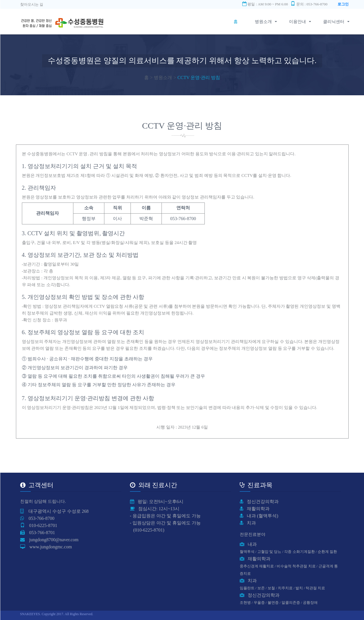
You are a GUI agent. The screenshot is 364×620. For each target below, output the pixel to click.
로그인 (343, 4)
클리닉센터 (334, 22)
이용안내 (300, 22)
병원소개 (265, 22)
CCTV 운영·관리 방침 (199, 77)
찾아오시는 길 (32, 4)
